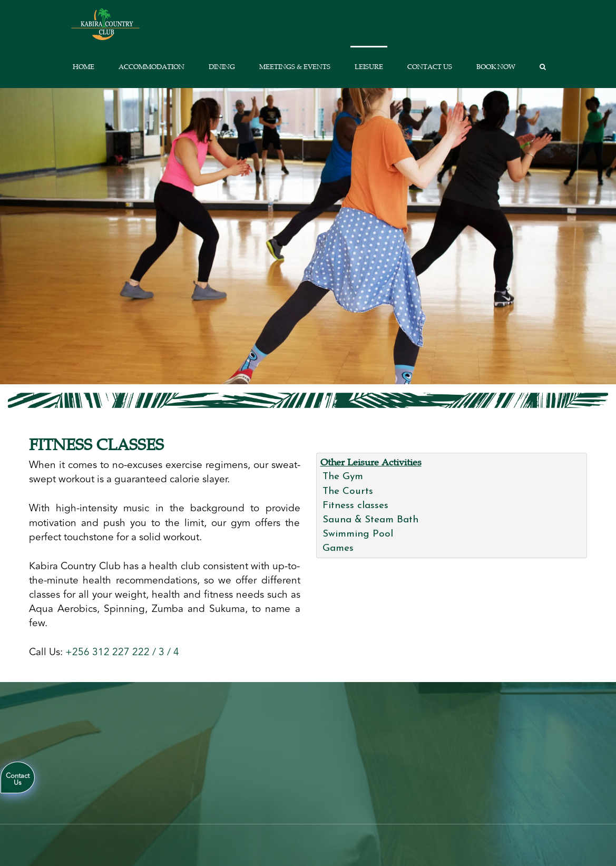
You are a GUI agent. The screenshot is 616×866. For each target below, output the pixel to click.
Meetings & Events (295, 67)
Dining (222, 67)
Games (338, 548)
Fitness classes (355, 506)
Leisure (369, 67)
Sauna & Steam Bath (370, 520)
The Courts (348, 492)
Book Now (496, 67)
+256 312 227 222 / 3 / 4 (122, 652)
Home (84, 67)
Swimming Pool (358, 534)
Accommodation (151, 67)
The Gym (343, 477)
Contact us (430, 67)
